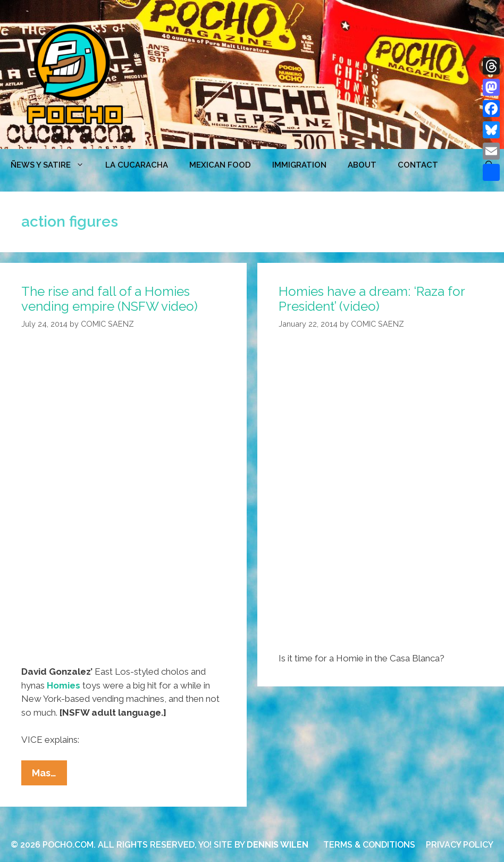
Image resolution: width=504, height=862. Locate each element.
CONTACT (418, 165)
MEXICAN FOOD (220, 165)
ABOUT (362, 165)
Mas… (49, 775)
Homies (64, 685)
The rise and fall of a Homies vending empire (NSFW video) (110, 299)
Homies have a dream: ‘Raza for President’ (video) (372, 299)
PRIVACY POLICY (460, 845)
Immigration (299, 165)
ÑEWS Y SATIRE (53, 165)
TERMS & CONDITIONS (369, 845)
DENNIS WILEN (278, 845)
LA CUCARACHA (137, 165)
